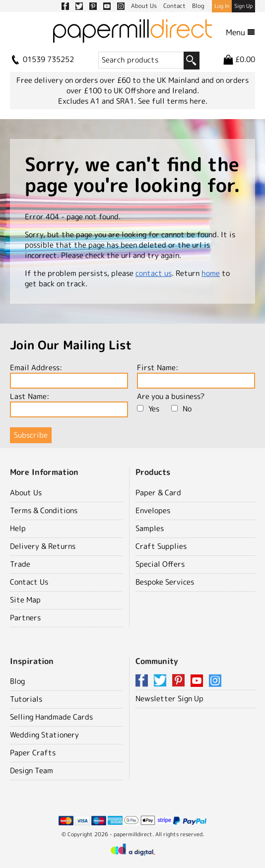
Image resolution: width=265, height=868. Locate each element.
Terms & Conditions (44, 510)
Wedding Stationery (44, 735)
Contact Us (29, 582)
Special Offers (160, 564)
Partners (25, 618)
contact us (154, 273)
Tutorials (26, 699)
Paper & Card (158, 493)
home (211, 273)
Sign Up (243, 6)
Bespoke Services (165, 582)
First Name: (196, 375)
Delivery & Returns (43, 546)
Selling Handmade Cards (51, 717)
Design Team (32, 770)
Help (18, 528)
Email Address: (69, 375)
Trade (20, 564)
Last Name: (69, 404)
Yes (148, 409)
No (181, 409)
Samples (150, 528)
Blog (17, 681)
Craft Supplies (161, 546)
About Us (26, 493)
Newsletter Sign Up (169, 699)
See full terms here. (173, 101)
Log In (222, 6)
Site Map (25, 600)
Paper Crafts (33, 753)
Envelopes (153, 510)
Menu (240, 32)
